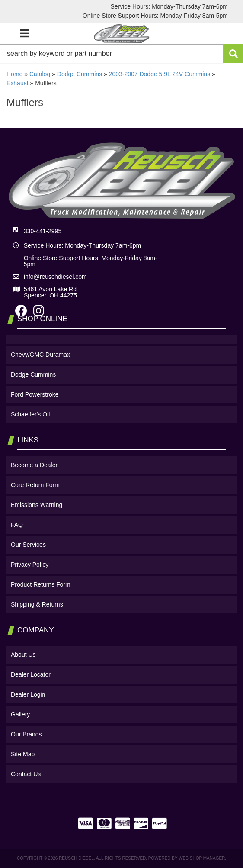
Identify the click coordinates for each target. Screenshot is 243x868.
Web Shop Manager (202, 858)
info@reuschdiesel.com (55, 277)
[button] (121, 54)
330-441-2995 (43, 231)
